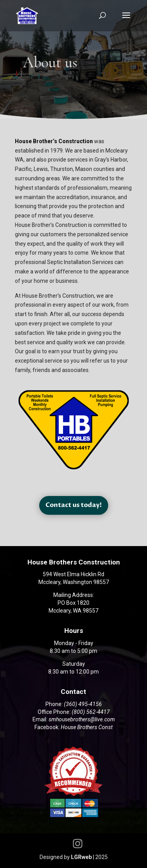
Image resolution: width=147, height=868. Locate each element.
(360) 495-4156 (83, 704)
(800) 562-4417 (91, 712)
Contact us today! (74, 505)
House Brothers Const (87, 727)
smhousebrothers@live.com (82, 719)
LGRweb (81, 857)
